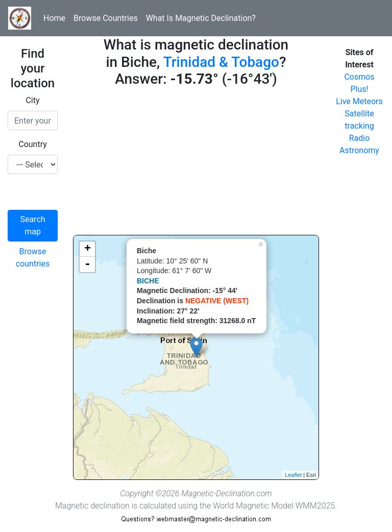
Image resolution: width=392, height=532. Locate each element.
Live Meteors (359, 101)
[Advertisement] (196, 163)
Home (54, 18)
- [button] (87, 264)
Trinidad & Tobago (221, 62)
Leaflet (293, 475)
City (32, 100)
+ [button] (88, 249)
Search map (32, 225)
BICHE (148, 281)
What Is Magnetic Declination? (201, 18)
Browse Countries (106, 18)
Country (33, 144)
